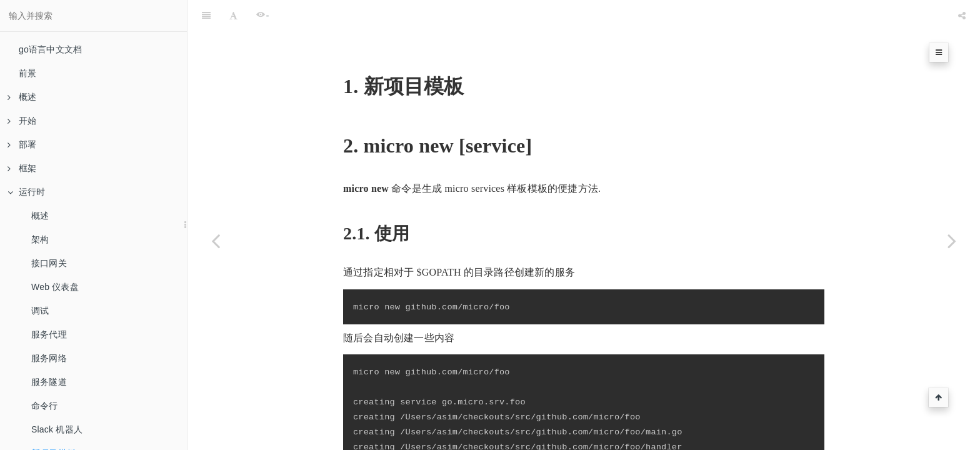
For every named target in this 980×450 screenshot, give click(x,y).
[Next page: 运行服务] (952, 241)
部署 (22, 144)
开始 (22, 121)
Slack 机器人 (57, 429)
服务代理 (49, 334)
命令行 (45, 406)
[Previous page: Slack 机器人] (216, 241)
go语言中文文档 (50, 49)
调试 (40, 311)
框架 (22, 168)
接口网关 (49, 263)
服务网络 (49, 358)
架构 (40, 239)
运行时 (27, 192)
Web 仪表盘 (55, 287)
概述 (22, 97)
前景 (27, 73)
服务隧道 (49, 382)
